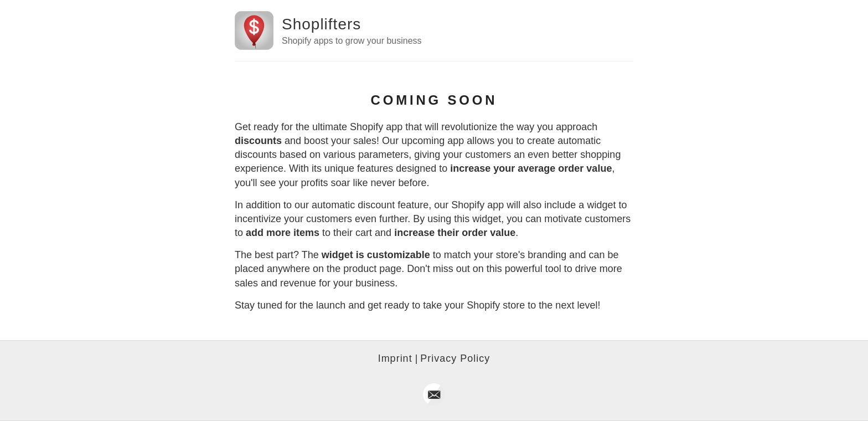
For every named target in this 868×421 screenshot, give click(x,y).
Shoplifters (321, 24)
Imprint (395, 358)
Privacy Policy (455, 358)
